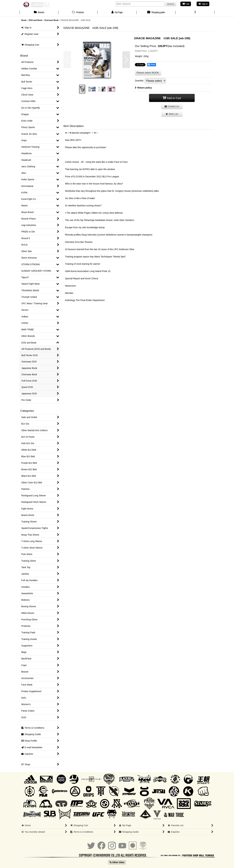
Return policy (143, 88)
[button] (195, 13)
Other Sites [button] (117, 862)
